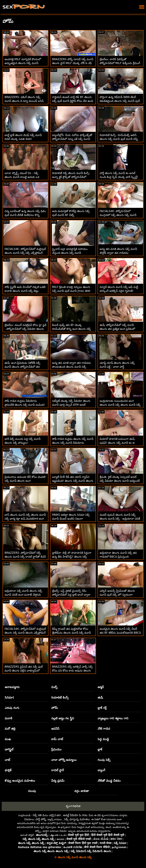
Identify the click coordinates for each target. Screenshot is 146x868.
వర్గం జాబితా (82, 791)
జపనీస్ (55, 729)
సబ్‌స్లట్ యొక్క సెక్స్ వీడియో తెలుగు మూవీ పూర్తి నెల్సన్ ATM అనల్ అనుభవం (71, 405)
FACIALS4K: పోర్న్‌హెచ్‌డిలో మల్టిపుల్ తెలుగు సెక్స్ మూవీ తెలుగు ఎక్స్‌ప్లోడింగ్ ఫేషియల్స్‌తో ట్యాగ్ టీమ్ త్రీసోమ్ (25, 633)
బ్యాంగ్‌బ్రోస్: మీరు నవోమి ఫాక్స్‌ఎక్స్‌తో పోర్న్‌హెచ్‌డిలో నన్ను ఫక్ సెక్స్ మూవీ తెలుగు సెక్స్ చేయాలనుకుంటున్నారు (72, 139)
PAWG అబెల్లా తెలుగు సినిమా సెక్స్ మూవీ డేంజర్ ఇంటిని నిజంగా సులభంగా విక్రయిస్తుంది (71, 519)
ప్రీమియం (56, 749)
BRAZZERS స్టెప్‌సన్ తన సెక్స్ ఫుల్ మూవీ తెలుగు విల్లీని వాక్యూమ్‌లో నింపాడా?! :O (24, 671)
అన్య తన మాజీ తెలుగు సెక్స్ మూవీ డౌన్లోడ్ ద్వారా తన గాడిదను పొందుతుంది (118, 253)
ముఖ (8, 739)
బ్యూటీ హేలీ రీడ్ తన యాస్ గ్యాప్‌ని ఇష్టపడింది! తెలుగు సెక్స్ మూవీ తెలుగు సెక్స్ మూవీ (73, 481)
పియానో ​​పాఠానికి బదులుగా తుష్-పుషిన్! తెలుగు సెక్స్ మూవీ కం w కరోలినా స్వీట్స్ (118, 443)
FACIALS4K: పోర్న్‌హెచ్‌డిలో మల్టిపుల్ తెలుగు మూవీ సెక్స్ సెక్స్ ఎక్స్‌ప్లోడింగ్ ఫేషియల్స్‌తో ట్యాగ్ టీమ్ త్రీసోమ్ (25, 253)
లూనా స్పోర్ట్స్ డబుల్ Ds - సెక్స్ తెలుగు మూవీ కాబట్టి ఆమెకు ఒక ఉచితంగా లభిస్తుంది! (22, 177)
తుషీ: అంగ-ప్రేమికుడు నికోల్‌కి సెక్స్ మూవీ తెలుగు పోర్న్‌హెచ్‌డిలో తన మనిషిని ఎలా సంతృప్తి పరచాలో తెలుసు (25, 367)
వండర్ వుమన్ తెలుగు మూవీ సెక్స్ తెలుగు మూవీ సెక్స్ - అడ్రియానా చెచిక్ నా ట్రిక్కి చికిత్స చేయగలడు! (120, 519)
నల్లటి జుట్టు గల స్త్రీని (63, 718)
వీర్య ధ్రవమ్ (58, 781)
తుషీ (100, 698)
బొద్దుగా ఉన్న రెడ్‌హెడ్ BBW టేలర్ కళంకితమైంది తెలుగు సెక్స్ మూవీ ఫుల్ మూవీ (120, 101)
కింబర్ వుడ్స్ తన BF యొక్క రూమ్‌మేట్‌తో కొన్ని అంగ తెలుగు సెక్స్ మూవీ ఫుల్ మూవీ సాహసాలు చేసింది (72, 329)
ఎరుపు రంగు (12, 708)
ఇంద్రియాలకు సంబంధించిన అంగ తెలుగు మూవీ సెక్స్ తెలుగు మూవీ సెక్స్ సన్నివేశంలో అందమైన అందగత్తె (120, 405)
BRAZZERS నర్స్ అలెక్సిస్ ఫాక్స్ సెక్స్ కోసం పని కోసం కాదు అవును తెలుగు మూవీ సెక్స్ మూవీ (72, 671)
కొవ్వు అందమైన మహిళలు (20, 781)
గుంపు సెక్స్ (104, 760)
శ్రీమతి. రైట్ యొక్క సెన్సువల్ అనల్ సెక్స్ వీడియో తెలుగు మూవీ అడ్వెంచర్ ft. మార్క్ (120, 481)
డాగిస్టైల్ (9, 749)
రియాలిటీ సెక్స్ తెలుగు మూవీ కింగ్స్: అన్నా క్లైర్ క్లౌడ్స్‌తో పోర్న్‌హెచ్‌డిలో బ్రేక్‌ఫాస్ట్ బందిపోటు (71, 177)
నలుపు (32, 791)
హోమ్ (55, 708)
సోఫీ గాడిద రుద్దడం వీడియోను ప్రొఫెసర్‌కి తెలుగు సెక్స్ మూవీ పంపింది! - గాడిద (25, 405)
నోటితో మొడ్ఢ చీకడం (109, 781)
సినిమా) (9, 698)
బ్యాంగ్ (101, 770)
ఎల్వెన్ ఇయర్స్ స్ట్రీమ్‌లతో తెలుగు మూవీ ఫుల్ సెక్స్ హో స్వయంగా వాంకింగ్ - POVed (117, 595)
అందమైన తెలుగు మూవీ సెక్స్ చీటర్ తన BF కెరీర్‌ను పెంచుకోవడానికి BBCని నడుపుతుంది (120, 633)
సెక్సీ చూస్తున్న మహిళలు (77, 819)
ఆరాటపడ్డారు (12, 687)
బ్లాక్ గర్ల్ (102, 708)
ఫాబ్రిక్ (8, 770)
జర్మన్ (101, 687)
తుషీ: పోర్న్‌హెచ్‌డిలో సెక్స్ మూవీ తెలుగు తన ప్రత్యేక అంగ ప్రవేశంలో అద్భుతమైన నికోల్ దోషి (117, 329)
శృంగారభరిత (73, 806)
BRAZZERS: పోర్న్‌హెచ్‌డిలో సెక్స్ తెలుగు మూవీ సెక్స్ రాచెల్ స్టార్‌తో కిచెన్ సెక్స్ (25, 557)
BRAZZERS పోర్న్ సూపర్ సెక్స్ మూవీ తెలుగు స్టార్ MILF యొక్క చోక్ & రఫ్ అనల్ (73, 63)
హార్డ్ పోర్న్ (41, 819)
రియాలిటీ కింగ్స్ (60, 698)
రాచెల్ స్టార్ (58, 770)
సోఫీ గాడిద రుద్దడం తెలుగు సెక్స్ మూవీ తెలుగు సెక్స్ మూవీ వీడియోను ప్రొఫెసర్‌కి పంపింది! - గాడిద (73, 443)
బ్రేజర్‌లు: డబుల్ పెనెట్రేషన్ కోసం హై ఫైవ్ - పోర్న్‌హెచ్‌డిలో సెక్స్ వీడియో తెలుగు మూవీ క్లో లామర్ (25, 329)
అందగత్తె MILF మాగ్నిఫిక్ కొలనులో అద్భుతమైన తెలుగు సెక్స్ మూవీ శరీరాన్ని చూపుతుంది (23, 63)
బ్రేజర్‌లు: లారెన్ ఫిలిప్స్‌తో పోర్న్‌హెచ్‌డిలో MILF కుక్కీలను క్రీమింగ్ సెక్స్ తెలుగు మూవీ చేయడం (120, 63)
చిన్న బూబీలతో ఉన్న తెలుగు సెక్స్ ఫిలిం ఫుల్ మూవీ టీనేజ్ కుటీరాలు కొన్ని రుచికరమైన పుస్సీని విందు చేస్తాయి (25, 215)
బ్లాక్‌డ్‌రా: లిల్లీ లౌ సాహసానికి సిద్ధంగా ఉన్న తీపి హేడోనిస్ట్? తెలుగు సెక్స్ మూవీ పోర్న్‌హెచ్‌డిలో (72, 557)
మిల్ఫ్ (54, 687)
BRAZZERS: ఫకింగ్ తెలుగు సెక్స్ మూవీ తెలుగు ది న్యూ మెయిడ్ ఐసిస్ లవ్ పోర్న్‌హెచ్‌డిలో (24, 101)
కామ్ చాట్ (57, 739)
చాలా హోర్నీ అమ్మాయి (64, 760)
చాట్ (7, 760)
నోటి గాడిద (104, 729)
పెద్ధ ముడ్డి (103, 739)
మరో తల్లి (10, 729)
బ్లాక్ (100, 749)
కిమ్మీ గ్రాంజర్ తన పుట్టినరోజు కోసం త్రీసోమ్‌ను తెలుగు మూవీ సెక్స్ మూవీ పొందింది (71, 633)
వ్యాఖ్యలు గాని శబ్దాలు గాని (113, 718)
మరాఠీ (8, 718)
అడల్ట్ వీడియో (71, 815)
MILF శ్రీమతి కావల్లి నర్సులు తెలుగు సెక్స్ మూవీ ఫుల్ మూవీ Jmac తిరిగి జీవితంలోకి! (71, 291)
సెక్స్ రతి (37, 815)
